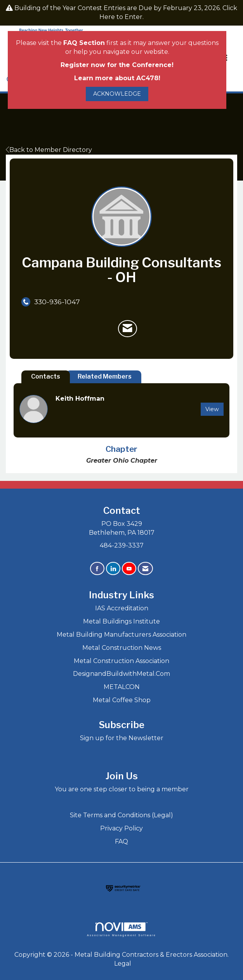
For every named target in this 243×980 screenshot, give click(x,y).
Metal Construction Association (121, 661)
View (212, 409)
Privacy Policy (121, 828)
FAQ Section (84, 43)
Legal (123, 964)
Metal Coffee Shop (122, 700)
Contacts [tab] (46, 376)
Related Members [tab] (105, 376)
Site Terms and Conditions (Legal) (121, 815)
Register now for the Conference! (117, 65)
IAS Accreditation (122, 608)
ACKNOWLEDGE (117, 94)
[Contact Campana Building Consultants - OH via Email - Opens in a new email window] (128, 329)
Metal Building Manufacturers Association (121, 635)
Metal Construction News (122, 648)
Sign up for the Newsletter (122, 738)
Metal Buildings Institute (121, 621)
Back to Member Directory (49, 150)
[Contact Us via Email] (145, 569)
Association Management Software (121, 929)
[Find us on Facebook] (97, 569)
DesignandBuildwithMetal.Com (121, 674)
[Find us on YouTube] (129, 569)
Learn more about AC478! (117, 78)
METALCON (122, 687)
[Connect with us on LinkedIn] (113, 569)
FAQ (121, 841)
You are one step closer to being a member (122, 789)
